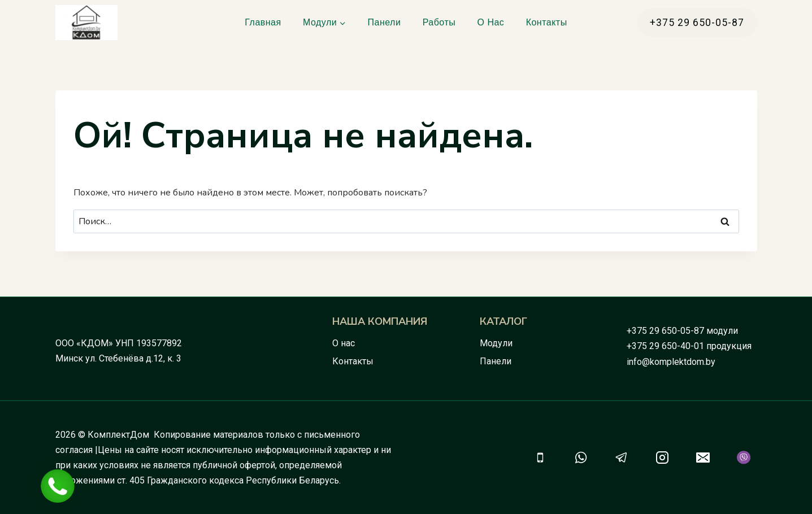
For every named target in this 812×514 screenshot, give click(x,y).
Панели (385, 22)
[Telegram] (622, 458)
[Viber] (744, 458)
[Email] (703, 458)
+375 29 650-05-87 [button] (697, 23)
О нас (491, 22)
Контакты (547, 22)
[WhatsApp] (581, 458)
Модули (496, 343)
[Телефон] (540, 458)
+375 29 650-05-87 (665, 331)
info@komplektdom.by (671, 362)
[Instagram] (662, 458)
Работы (439, 22)
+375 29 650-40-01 (665, 346)
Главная (263, 22)
